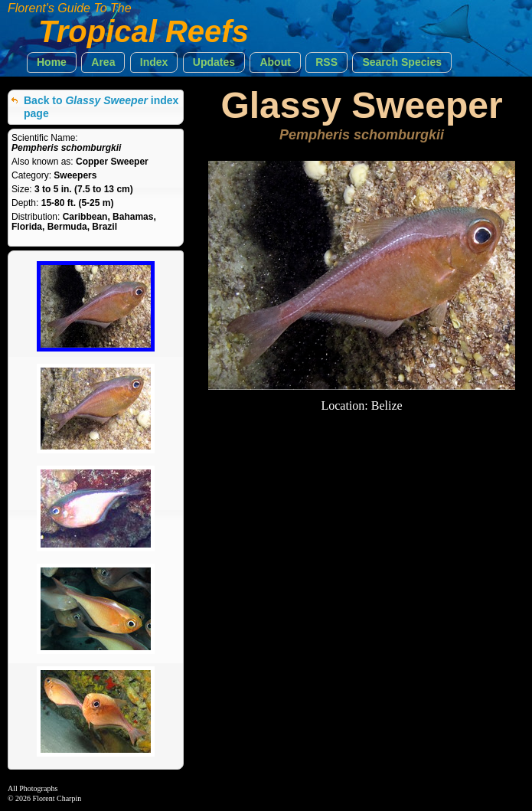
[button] (52, 62)
